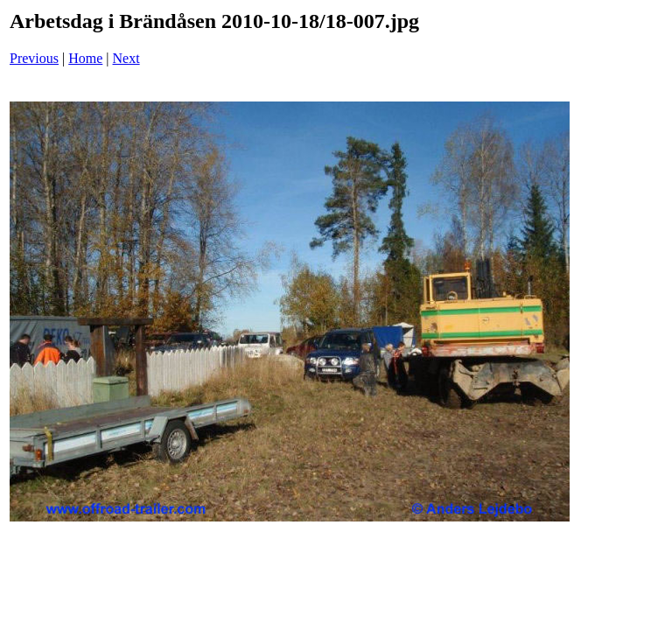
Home (85, 58)
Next (126, 58)
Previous (34, 58)
